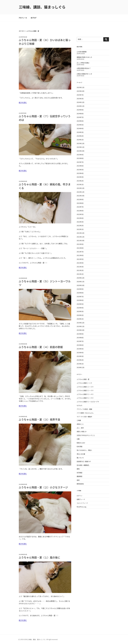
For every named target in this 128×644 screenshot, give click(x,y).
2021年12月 (80, 233)
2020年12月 (80, 278)
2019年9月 (80, 334)
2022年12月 (80, 188)
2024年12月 (80, 102)
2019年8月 (80, 338)
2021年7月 (80, 252)
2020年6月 (80, 300)
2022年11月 (80, 192)
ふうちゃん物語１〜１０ (84, 383)
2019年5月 (80, 349)
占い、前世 (80, 428)
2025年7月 (80, 95)
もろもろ (79, 405)
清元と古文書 (81, 454)
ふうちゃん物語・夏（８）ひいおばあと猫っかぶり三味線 (45, 42)
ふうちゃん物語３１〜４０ (85, 394)
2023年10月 (80, 151)
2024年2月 (80, 136)
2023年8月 (80, 158)
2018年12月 (80, 367)
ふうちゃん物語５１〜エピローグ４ (88, 402)
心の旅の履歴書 (82, 52)
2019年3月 (80, 356)
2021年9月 (80, 244)
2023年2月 (80, 181)
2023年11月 (80, 147)
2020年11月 (80, 282)
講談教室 (79, 476)
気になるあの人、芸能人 (84, 450)
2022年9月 (80, 199)
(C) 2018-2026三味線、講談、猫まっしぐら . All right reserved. (38, 639)
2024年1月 (80, 140)
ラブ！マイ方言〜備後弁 (84, 417)
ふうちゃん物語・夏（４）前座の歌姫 (41, 347)
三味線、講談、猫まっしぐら (42, 7)
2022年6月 (80, 211)
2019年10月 (80, 330)
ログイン (79, 496)
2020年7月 (80, 297)
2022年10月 (80, 196)
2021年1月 (80, 274)
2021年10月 (80, 241)
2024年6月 (80, 121)
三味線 (79, 420)
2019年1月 (80, 364)
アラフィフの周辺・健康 (84, 409)
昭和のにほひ (81, 443)
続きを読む (23, 102)
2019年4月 (80, 353)
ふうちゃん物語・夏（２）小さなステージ (43, 487)
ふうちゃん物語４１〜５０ (85, 398)
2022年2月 (80, 226)
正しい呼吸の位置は (83, 63)
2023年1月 (80, 184)
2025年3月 (80, 99)
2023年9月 (80, 155)
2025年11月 (80, 87)
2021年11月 (80, 237)
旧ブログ (34, 18)
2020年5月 (80, 304)
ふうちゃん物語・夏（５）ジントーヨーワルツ (45, 283)
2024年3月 (80, 132)
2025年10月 (80, 91)
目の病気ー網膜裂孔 (83, 465)
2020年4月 (80, 308)
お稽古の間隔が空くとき (84, 74)
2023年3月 (80, 177)
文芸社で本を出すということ (86, 435)
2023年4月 (80, 173)
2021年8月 (80, 248)
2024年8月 (80, 114)
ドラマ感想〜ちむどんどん (85, 413)
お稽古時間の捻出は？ (84, 68)
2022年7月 (80, 207)
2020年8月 (80, 293)
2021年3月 (80, 267)
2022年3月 (80, 222)
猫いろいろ (80, 458)
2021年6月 (80, 255)
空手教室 (79, 473)
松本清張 (79, 446)
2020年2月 (80, 315)
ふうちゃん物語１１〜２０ (85, 387)
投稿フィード (81, 499)
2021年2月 (80, 270)
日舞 (78, 439)
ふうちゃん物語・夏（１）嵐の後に (39, 557)
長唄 (78, 480)
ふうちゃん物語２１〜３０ (85, 390)
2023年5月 (80, 170)
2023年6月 (80, 166)
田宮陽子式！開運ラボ (84, 461)
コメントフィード (82, 503)
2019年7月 (80, 341)
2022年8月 (80, 203)
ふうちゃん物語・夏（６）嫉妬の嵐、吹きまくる (45, 186)
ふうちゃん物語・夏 (83, 379)
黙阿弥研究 (80, 484)
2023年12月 (80, 143)
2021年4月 (80, 263)
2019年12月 (80, 323)
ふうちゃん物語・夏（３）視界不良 (39, 419)
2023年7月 (80, 162)
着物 (78, 469)
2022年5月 (80, 214)
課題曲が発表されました (84, 57)
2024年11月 (80, 106)
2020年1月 (80, 319)
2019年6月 (80, 345)
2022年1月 (80, 229)
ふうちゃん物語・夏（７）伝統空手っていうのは (45, 118)
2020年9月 (80, 289)
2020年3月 (80, 311)
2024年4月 (80, 128)
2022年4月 (80, 218)
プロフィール (23, 18)
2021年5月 (80, 259)
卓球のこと (80, 424)
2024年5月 (80, 125)
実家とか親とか (82, 431)
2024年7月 (80, 117)
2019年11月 (80, 326)
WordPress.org (81, 507)
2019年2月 (80, 360)
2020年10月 (80, 285)
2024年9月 (80, 110)
